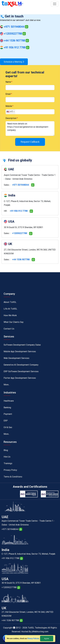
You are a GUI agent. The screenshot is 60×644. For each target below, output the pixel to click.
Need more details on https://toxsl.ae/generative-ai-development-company (30, 129)
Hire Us (7, 457)
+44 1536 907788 (14, 41)
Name (8, 82)
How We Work (10, 315)
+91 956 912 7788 (15, 48)
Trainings (8, 463)
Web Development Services (16, 358)
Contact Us (9, 329)
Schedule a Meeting (14, 62)
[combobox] (10, 112)
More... (7, 385)
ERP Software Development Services (21, 371)
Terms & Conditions (13, 477)
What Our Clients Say (14, 322)
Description (11, 118)
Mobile (9, 106)
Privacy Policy (10, 470)
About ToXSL (10, 302)
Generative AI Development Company (21, 365)
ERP (6, 421)
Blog (6, 450)
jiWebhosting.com (40, 632)
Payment (8, 414)
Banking (7, 407)
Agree (47, 639)
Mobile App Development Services (20, 351)
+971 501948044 (14, 27)
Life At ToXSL (10, 309)
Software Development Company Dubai (22, 345)
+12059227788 (13, 34)
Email (8, 94)
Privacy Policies (33, 639)
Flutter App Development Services (20, 378)
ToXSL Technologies (38, 628)
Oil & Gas (8, 427)
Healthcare (9, 401)
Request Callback (30, 142)
